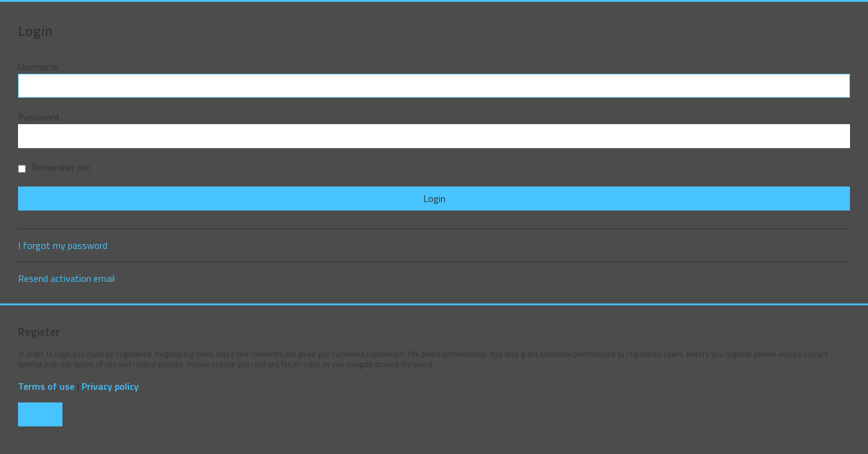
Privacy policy (110, 386)
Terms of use (46, 386)
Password (38, 117)
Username (38, 67)
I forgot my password (63, 245)
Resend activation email (66, 278)
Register (40, 414)
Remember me (54, 167)
